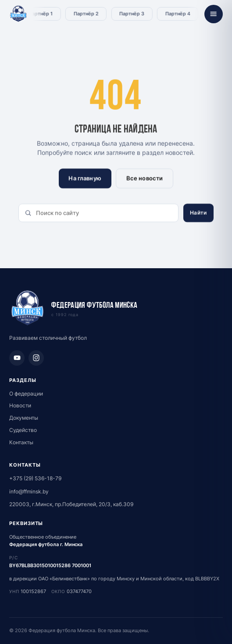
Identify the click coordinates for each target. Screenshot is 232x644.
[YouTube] (17, 358)
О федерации (26, 394)
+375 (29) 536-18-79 (35, 478)
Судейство (23, 430)
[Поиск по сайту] (98, 213)
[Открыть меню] (214, 14)
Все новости (145, 178)
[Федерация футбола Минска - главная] (18, 14)
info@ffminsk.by (29, 491)
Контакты (21, 442)
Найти (198, 213)
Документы (24, 418)
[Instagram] (36, 358)
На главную (85, 178)
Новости (20, 405)
